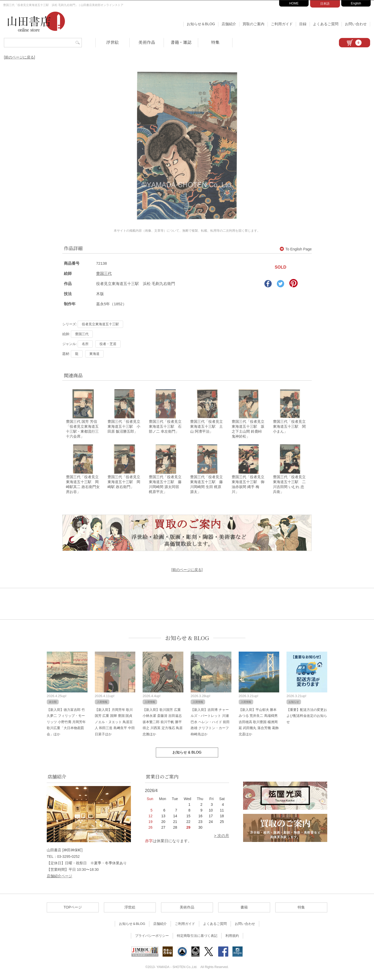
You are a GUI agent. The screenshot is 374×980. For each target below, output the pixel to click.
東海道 (94, 354)
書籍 (244, 908)
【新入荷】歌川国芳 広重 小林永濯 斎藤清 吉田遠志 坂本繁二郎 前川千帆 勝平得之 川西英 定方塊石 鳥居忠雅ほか (163, 723)
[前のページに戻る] (19, 57)
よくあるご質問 (326, 24)
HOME (294, 3)
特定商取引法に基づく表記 (197, 936)
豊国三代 (104, 273)
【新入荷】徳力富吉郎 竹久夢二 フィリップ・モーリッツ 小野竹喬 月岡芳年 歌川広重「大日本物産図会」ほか (66, 723)
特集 (215, 42)
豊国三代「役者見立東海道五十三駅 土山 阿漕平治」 (206, 427)
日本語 (325, 4)
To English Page (296, 249)
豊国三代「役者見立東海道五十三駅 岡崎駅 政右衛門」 (124, 483)
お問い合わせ (356, 24)
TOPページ (73, 908)
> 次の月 (222, 836)
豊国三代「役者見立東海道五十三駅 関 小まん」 (289, 427)
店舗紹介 (229, 24)
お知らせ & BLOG (187, 639)
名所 (85, 344)
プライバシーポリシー (152, 936)
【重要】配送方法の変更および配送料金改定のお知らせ (307, 717)
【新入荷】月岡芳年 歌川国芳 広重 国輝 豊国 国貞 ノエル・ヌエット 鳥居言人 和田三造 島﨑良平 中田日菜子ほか (115, 723)
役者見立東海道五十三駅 (100, 324)
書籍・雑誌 (181, 42)
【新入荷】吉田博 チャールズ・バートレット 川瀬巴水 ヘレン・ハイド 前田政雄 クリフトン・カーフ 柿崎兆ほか (210, 723)
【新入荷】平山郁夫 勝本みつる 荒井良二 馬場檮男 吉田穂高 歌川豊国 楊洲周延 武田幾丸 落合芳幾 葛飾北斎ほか (259, 723)
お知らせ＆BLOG (201, 24)
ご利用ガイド (282, 24)
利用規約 (232, 936)
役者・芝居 (108, 344)
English (356, 3)
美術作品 (147, 42)
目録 (303, 24)
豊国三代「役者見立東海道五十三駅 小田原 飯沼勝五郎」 (124, 427)
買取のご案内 (253, 24)
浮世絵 (112, 42)
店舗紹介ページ (59, 877)
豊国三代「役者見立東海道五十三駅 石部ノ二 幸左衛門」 (165, 427)
